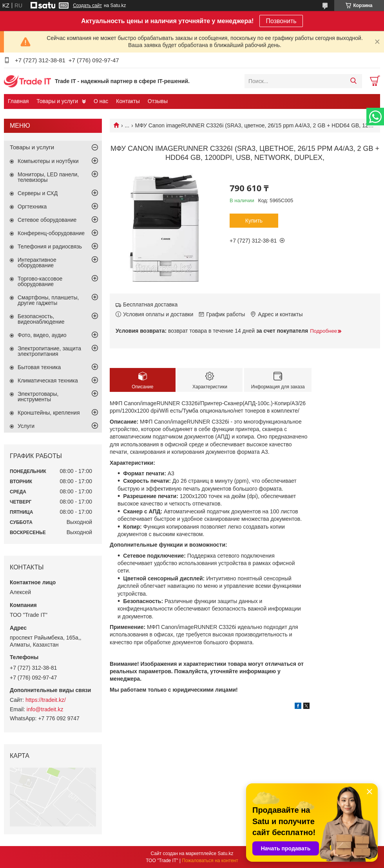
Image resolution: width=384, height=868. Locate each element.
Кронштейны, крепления (49, 413)
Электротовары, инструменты (38, 397)
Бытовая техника (39, 367)
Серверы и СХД (38, 193)
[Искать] (353, 81)
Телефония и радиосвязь (50, 246)
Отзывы (158, 101)
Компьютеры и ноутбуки (48, 161)
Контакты (128, 101)
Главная (18, 101)
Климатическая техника (48, 381)
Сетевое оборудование (47, 220)
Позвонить (281, 21)
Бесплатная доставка (150, 304)
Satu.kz (225, 854)
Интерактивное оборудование (37, 263)
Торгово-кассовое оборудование (40, 281)
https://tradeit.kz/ (46, 700)
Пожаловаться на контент (210, 861)
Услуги (26, 426)
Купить (254, 221)
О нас (101, 101)
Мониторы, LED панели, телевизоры (48, 177)
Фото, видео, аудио (42, 335)
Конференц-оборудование (51, 233)
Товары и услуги (57, 101)
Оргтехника (32, 207)
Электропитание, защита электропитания (49, 351)
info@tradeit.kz (45, 709)
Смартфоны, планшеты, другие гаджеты (48, 300)
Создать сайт (87, 5)
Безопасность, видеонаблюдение (41, 319)
